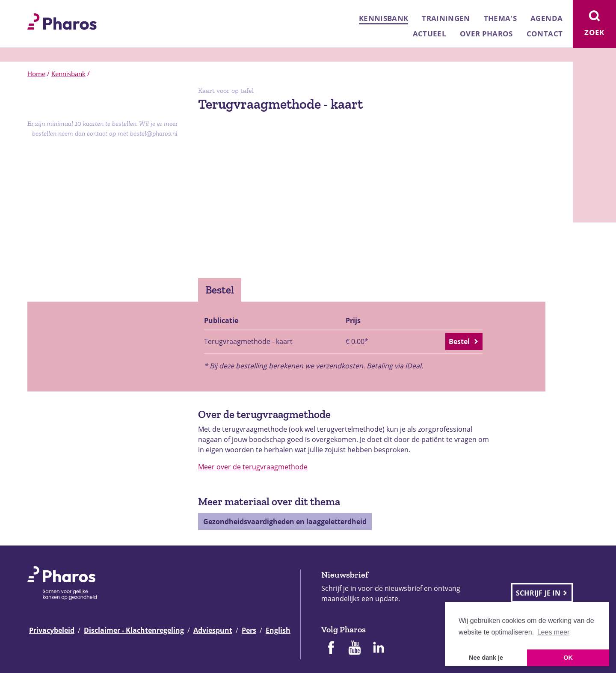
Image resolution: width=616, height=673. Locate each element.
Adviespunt (213, 630)
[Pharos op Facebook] (331, 649)
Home (36, 74)
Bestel (220, 290)
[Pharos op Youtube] (355, 649)
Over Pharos (486, 34)
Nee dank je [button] (486, 658)
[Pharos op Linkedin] (379, 649)
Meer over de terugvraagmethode (253, 467)
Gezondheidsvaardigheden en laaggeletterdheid (285, 522)
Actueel (429, 34)
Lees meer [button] (554, 632)
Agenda (546, 18)
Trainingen (446, 18)
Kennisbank (384, 18)
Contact (545, 34)
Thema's (500, 18)
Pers (249, 630)
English (278, 630)
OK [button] (568, 658)
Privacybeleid (52, 630)
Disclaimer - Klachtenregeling (134, 630)
